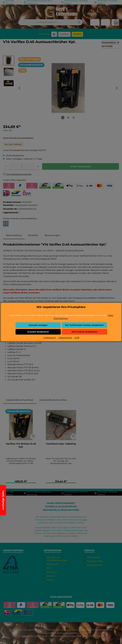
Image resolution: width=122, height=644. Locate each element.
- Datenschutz (65, 338)
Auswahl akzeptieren (38, 332)
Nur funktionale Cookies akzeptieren (84, 325)
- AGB (76, 338)
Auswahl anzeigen (38, 325)
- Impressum (49, 338)
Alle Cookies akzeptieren (84, 332)
